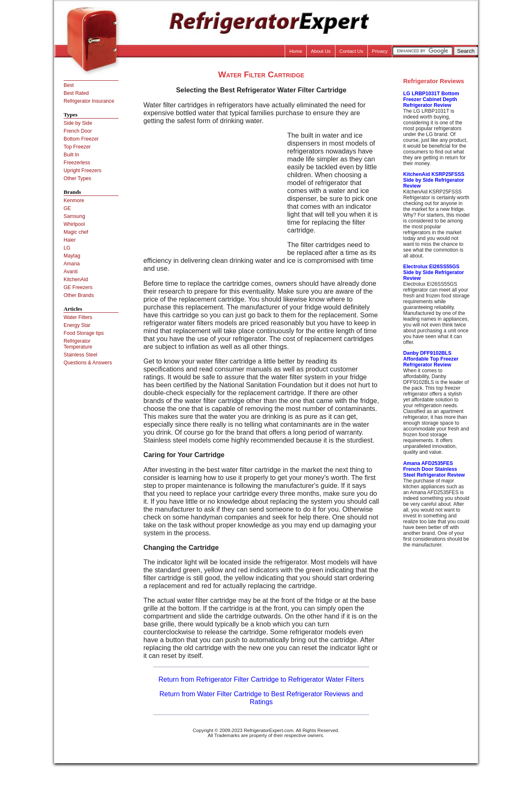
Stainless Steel (80, 355)
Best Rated (76, 93)
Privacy (380, 51)
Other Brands (79, 295)
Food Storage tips (84, 333)
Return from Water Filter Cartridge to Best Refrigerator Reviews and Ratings (261, 698)
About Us (321, 51)
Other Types (77, 178)
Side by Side (78, 123)
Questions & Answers (88, 363)
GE (67, 208)
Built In (71, 155)
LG (67, 248)
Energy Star (77, 325)
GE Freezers (78, 287)
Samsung (74, 216)
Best (69, 85)
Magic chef (76, 232)
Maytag (72, 256)
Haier (70, 240)
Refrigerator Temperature (78, 344)
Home (296, 51)
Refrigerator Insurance (89, 101)
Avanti (71, 272)
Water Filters (78, 317)
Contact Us (351, 51)
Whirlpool (74, 224)
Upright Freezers (83, 171)
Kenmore (74, 200)
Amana (72, 264)
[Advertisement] (213, 190)
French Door (78, 131)
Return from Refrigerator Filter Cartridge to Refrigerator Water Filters (261, 679)
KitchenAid (76, 279)
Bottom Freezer (81, 139)
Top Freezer (77, 147)
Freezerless (77, 163)
